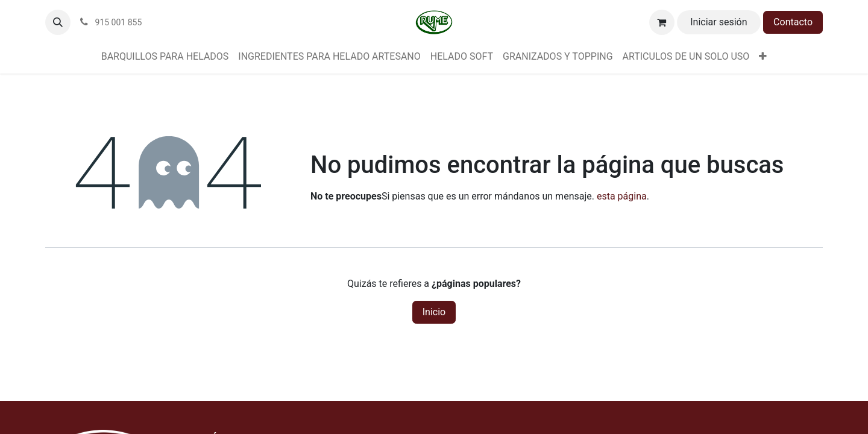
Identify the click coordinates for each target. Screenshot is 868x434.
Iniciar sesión (719, 22)
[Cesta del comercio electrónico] (662, 22)
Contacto (793, 22)
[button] (58, 22)
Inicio (434, 312)
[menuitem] (165, 57)
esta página (622, 196)
